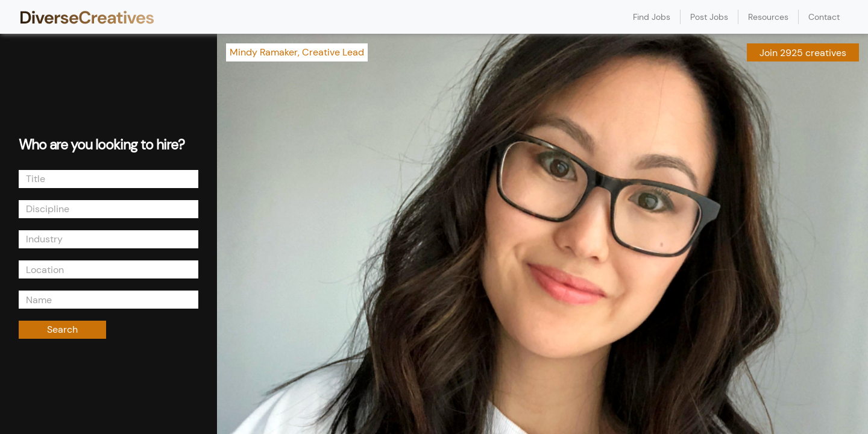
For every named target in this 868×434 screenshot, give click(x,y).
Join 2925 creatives (803, 53)
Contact (824, 17)
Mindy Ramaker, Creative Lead (297, 52)
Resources (768, 17)
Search (62, 329)
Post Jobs (709, 17)
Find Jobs (652, 17)
